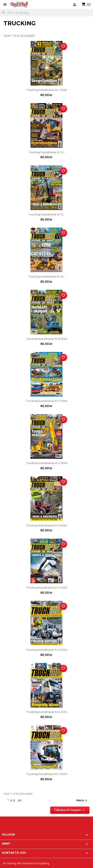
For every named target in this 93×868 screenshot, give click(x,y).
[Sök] (46, 13)
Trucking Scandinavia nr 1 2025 (47, 90)
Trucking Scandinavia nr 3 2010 (47, 712)
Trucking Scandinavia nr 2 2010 (47, 774)
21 (20, 800)
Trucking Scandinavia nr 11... (46, 214)
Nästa (82, 800)
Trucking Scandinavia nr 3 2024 (47, 650)
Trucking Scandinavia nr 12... (47, 152)
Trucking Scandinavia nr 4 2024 (47, 588)
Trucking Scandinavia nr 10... (46, 277)
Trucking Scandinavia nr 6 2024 (47, 463)
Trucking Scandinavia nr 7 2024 (47, 401)
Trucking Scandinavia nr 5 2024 (46, 525)
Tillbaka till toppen (70, 810)
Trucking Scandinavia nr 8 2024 (47, 339)
